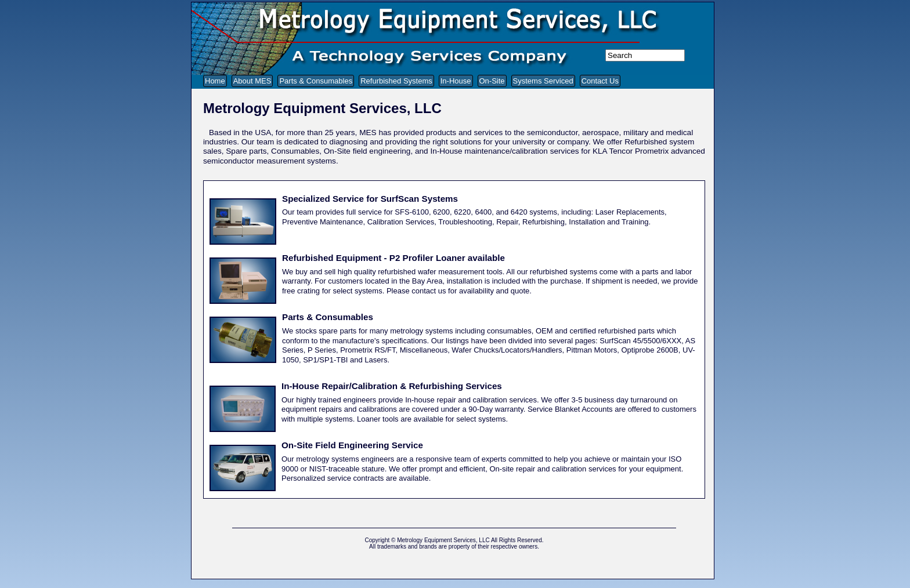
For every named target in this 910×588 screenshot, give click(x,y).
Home (215, 81)
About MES (252, 81)
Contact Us (600, 81)
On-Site (492, 81)
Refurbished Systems (396, 81)
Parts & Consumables (316, 81)
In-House (456, 81)
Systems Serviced (543, 81)
